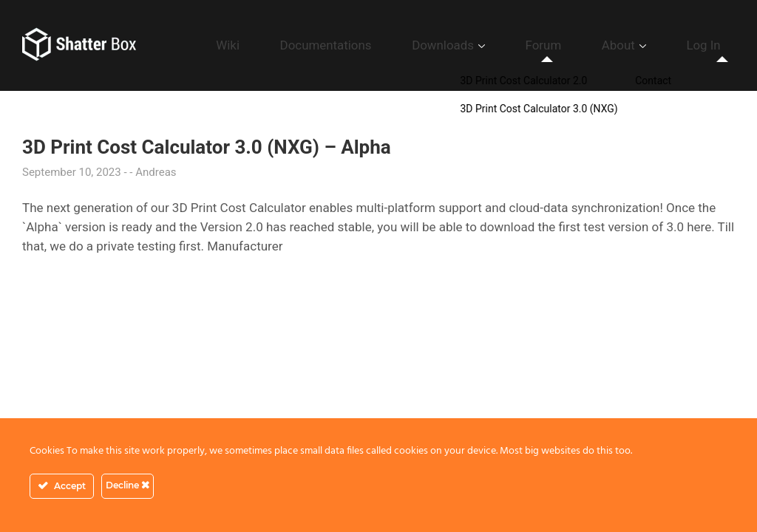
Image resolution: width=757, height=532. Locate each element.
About (649, 45)
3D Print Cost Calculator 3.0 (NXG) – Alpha (207, 147)
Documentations (424, 45)
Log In (714, 45)
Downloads (516, 45)
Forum (595, 45)
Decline (128, 485)
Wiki (350, 45)
